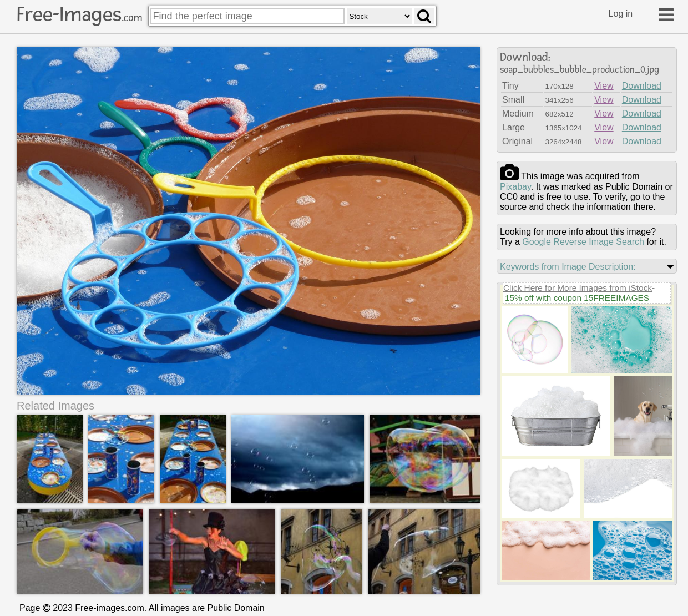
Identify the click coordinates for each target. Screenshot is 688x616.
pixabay (515, 187)
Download (642, 86)
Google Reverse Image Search (583, 242)
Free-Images (79, 14)
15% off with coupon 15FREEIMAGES (577, 298)
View (604, 86)
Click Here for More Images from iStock (578, 288)
